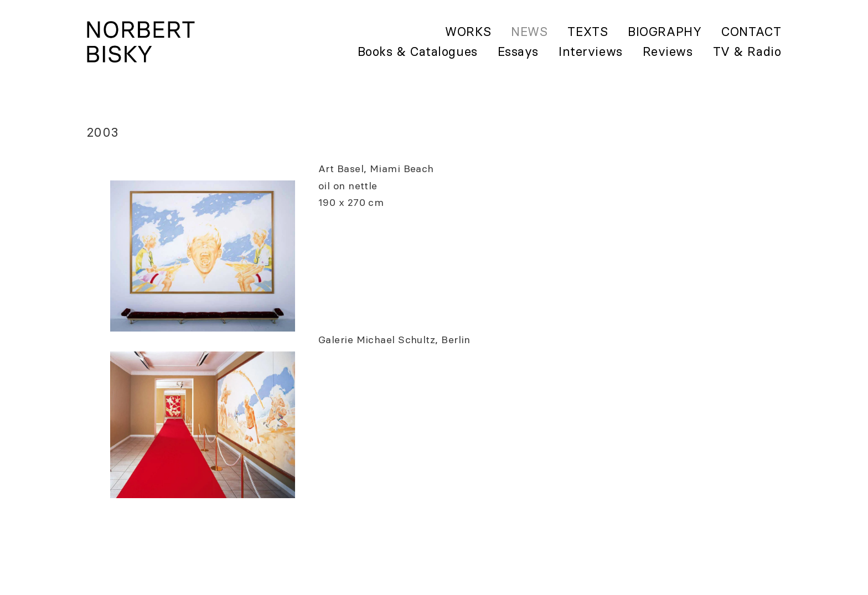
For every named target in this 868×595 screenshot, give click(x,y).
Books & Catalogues (418, 51)
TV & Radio (747, 51)
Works (468, 32)
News (529, 32)
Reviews (668, 51)
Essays (518, 51)
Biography (665, 32)
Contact (751, 32)
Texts (588, 32)
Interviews (591, 51)
